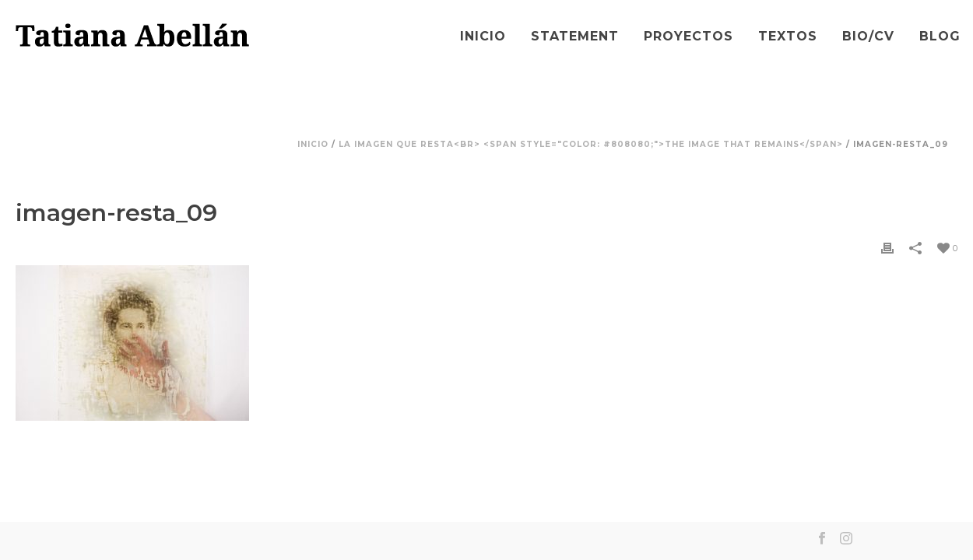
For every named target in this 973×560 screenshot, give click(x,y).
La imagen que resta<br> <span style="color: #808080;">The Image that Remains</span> (591, 144)
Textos (788, 36)
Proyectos (688, 36)
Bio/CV (868, 36)
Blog (940, 36)
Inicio (483, 36)
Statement (575, 36)
